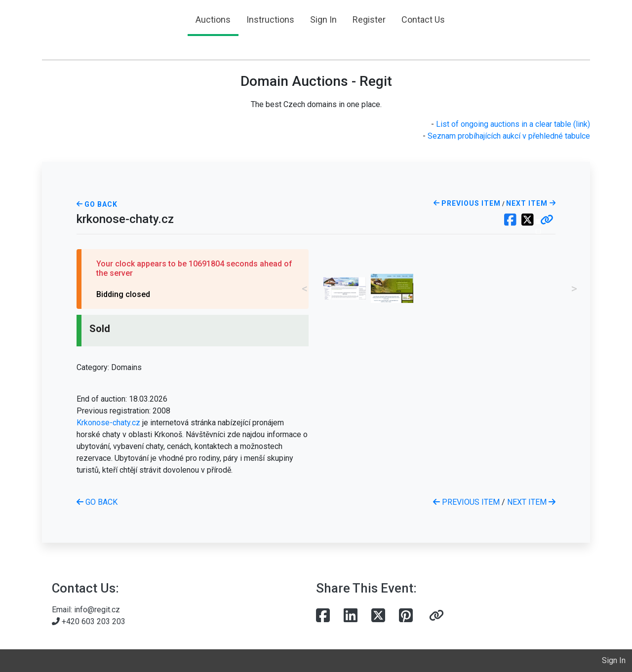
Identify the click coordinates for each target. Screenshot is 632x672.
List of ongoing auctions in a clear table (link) (513, 124)
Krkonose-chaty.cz (108, 423)
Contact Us (423, 19)
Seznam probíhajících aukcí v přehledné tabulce (509, 136)
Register (369, 19)
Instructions (270, 19)
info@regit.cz (97, 610)
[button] (547, 221)
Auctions (213, 19)
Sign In (323, 19)
